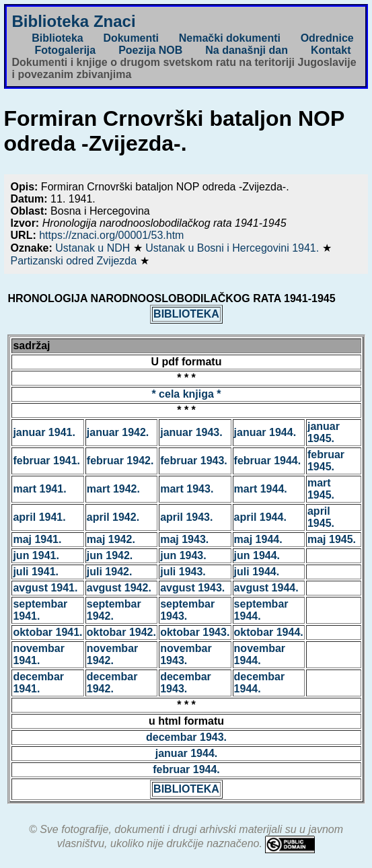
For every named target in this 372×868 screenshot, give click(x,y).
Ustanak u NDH (94, 248)
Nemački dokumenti (230, 38)
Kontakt (331, 50)
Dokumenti (131, 38)
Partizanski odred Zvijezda (75, 261)
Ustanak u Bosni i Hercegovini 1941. (233, 248)
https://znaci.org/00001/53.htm (111, 235)
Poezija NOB (150, 50)
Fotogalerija (65, 50)
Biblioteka (57, 38)
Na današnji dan (247, 50)
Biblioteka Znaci (74, 21)
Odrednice (327, 38)
